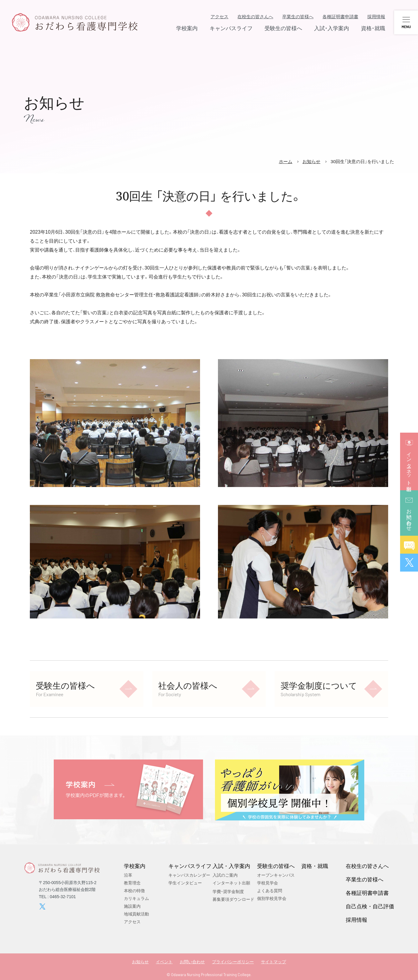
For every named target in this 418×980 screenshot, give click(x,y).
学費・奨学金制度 (228, 892)
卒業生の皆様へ (298, 17)
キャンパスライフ (190, 866)
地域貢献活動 (136, 914)
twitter (42, 906)
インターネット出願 (231, 883)
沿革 (128, 875)
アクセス (219, 17)
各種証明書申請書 (340, 17)
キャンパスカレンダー (189, 875)
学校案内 (135, 866)
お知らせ (311, 161)
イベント (164, 962)
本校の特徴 (134, 891)
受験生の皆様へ (276, 866)
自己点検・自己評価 (370, 906)
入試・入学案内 (231, 866)
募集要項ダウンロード (233, 899)
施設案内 (132, 906)
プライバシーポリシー (233, 962)
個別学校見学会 (272, 898)
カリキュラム (136, 898)
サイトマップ (273, 962)
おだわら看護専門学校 (75, 22)
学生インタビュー (185, 883)
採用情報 (376, 17)
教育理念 (132, 883)
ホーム (286, 161)
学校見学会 (268, 883)
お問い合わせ (192, 962)
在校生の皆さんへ (255, 17)
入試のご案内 (225, 875)
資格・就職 (315, 866)
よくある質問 (270, 891)
